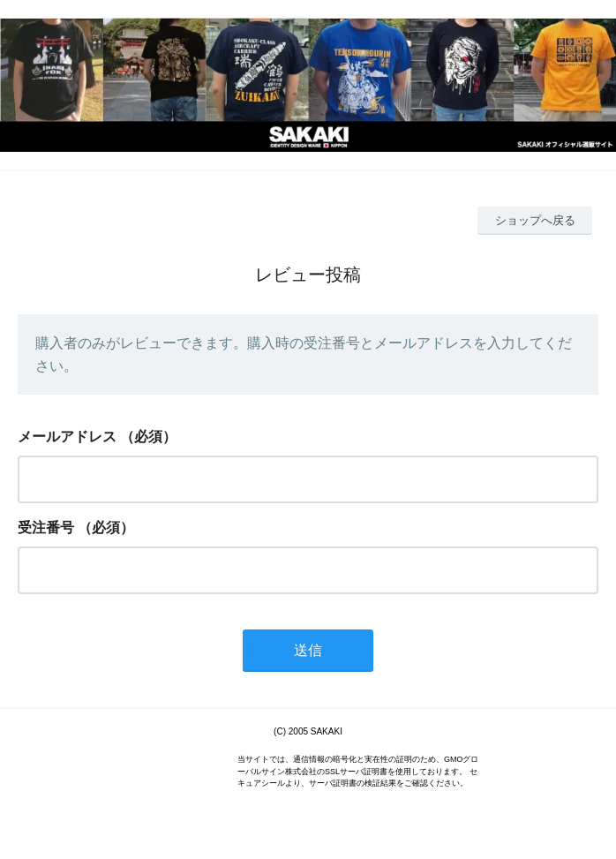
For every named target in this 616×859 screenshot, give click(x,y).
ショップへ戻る (535, 220)
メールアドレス (67, 437)
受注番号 (46, 527)
